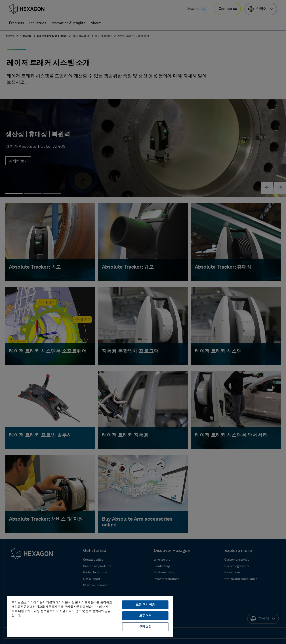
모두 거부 (145, 616)
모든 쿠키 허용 (145, 605)
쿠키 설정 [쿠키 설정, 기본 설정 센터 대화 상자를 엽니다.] (145, 627)
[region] (90, 616)
